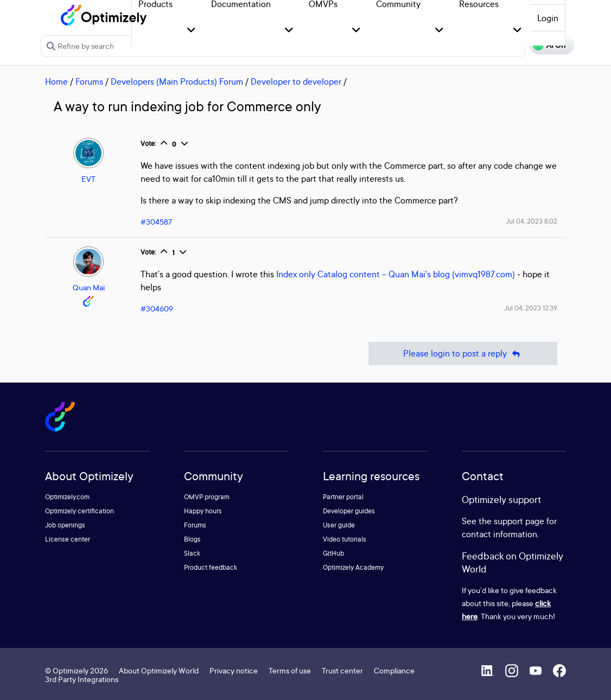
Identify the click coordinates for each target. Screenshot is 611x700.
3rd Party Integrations (82, 679)
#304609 (157, 308)
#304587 (156, 222)
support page (519, 521)
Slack (192, 553)
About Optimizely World (159, 670)
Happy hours (203, 511)
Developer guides (349, 511)
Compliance (394, 670)
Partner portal (343, 497)
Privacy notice (234, 670)
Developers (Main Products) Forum (177, 81)
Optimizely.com (67, 497)
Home (56, 81)
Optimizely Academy (353, 567)
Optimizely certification (79, 511)
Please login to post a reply (463, 354)
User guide (339, 525)
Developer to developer (296, 81)
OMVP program (207, 497)
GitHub (333, 553)
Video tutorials (345, 539)
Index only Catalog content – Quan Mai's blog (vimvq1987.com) (396, 274)
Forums (89, 81)
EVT (88, 179)
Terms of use (290, 670)
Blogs (192, 539)
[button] (191, 31)
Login (548, 18)
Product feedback (211, 567)
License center (68, 539)
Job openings (65, 525)
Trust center (342, 670)
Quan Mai (89, 287)
